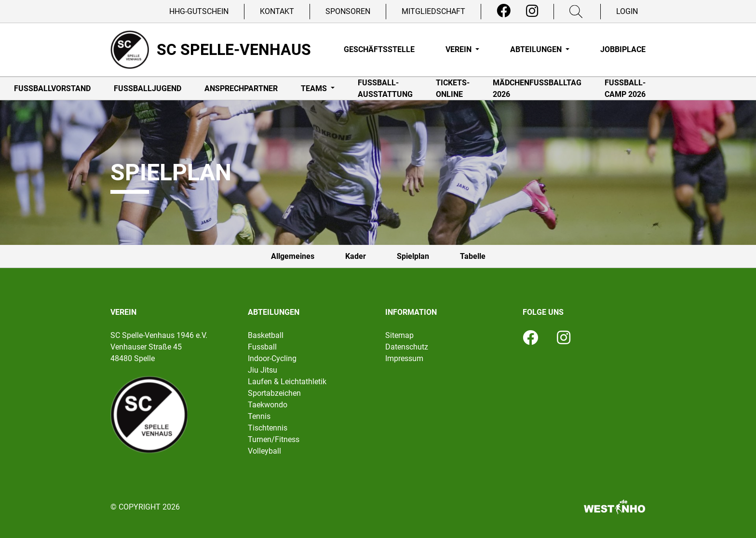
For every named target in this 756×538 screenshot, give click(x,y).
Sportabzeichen (274, 393)
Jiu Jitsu (263, 370)
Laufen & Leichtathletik (287, 382)
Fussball (262, 347)
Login (627, 11)
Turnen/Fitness (274, 439)
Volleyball (264, 451)
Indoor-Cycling (272, 358)
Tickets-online (453, 88)
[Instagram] (532, 11)
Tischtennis (268, 428)
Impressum (404, 358)
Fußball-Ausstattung (385, 88)
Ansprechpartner (241, 88)
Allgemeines (293, 256)
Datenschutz (407, 347)
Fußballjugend (148, 88)
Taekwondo (268, 405)
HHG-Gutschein (199, 11)
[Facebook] (504, 11)
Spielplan (413, 256)
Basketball (266, 335)
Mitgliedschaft (433, 11)
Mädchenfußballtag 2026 (537, 88)
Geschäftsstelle (379, 49)
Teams (315, 88)
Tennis (259, 416)
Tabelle (473, 256)
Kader (356, 256)
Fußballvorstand (52, 88)
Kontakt (277, 11)
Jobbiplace (623, 49)
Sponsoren (348, 11)
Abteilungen (537, 49)
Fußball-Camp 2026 (625, 88)
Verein (459, 49)
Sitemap (399, 335)
